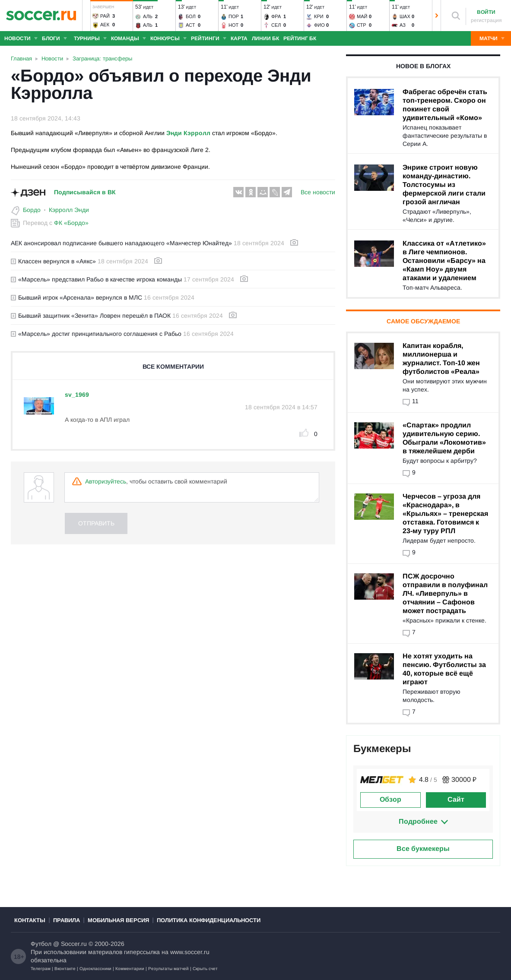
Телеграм (41, 969)
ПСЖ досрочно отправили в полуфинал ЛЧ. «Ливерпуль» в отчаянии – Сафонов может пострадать (445, 593)
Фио (319, 25)
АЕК (105, 25)
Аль (148, 16)
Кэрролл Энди (69, 210)
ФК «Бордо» (71, 223)
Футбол (41, 944)
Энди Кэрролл (188, 133)
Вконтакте (65, 969)
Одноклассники (95, 969)
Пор (234, 16)
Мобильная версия (118, 920)
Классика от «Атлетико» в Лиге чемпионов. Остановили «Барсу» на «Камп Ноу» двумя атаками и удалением (444, 261)
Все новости (318, 192)
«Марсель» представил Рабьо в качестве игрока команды (96, 279)
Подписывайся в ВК (85, 192)
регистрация (486, 20)
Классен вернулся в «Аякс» (53, 261)
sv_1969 (77, 395)
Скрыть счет (205, 969)
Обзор (390, 799)
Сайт (456, 799)
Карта (239, 38)
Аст (190, 25)
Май (362, 16)
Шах (405, 16)
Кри (319, 16)
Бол (191, 16)
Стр (362, 25)
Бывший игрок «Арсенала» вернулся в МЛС (76, 297)
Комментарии (130, 969)
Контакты (30, 920)
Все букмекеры (423, 849)
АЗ (403, 25)
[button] (86, 16)
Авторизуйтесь (106, 481)
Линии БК (265, 38)
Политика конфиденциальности (209, 920)
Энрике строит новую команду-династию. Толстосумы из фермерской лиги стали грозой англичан (444, 185)
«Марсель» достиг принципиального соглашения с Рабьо (96, 334)
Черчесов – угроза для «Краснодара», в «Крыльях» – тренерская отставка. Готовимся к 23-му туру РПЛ (445, 514)
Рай (105, 16)
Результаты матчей (168, 969)
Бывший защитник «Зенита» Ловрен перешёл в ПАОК (91, 316)
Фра (276, 16)
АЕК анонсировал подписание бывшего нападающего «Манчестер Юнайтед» (121, 243)
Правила (67, 920)
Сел (276, 25)
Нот (233, 25)
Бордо (32, 210)
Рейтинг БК (300, 38)
